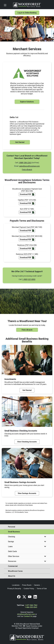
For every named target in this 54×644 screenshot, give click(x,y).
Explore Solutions (27, 102)
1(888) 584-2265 (25, 163)
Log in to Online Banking (27, 13)
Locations (16, 585)
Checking (27, 537)
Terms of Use (42, 589)
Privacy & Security (14, 589)
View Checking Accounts (27, 442)
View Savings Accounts (27, 493)
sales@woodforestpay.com (29, 166)
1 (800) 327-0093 (29, 279)
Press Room (27, 585)
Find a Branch (27, 170)
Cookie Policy (29, 589)
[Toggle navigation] (8, 5)
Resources (27, 561)
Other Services (27, 556)
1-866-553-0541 (31, 607)
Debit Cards (12, 551)
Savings (27, 542)
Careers (37, 585)
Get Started (20, 142)
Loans (27, 546)
